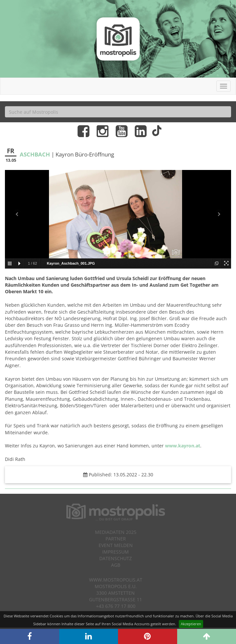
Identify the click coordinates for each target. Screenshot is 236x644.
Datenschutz (116, 558)
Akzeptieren (191, 624)
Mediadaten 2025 (116, 532)
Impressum (116, 552)
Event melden (116, 545)
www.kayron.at (183, 446)
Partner (116, 539)
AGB (116, 565)
